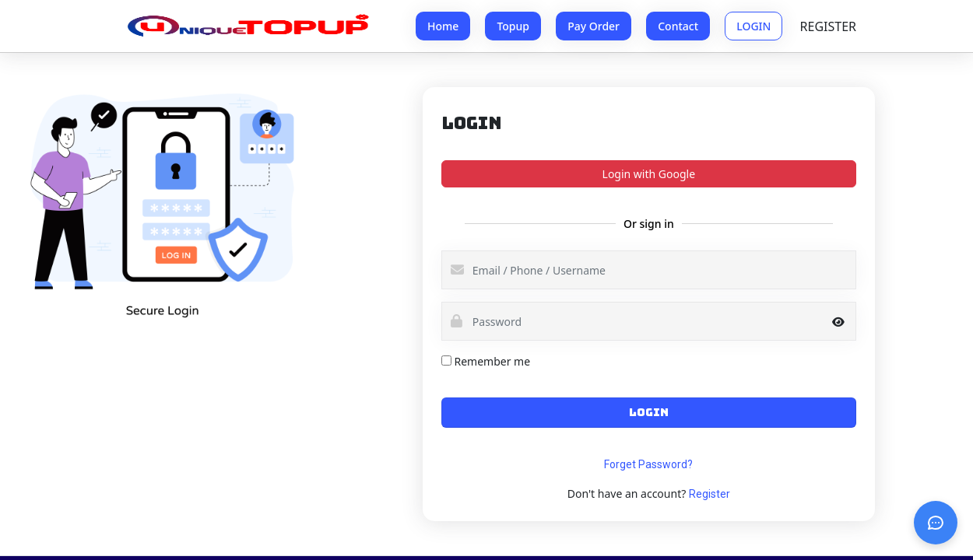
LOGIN (753, 26)
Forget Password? (648, 464)
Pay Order (594, 26)
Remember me (492, 361)
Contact (678, 26)
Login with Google (649, 174)
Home (443, 26)
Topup (513, 26)
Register (710, 494)
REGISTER (828, 26)
